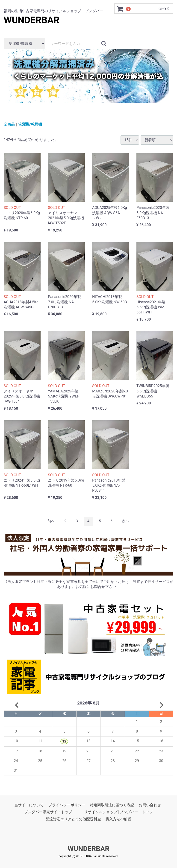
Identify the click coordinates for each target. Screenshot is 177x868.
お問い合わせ (150, 805)
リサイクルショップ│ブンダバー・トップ (118, 812)
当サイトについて (29, 805)
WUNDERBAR (32, 20)
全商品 (9, 124)
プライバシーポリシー (67, 805)
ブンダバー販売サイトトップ (48, 812)
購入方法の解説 (118, 819)
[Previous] (51, 521)
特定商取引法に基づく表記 (112, 805)
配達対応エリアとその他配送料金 (73, 819)
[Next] (126, 521)
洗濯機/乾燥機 (30, 124)
